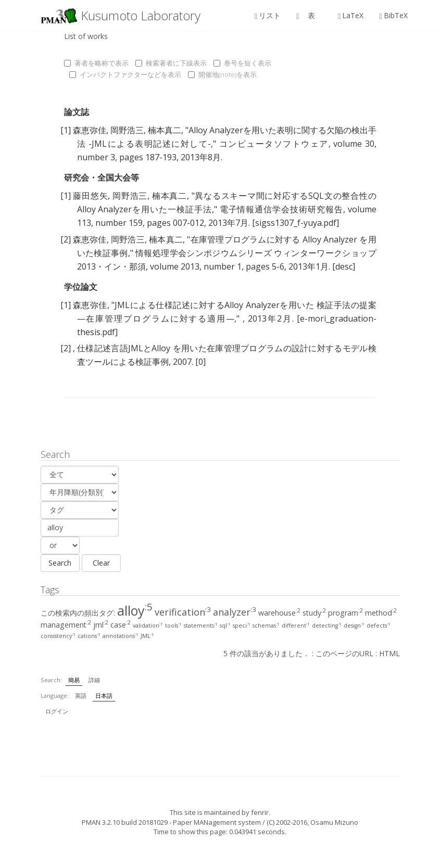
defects (379, 626)
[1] (66, 130)
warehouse (279, 613)
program (345, 613)
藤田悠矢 (90, 196)
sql (225, 626)
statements (201, 626)
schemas (266, 626)
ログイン (57, 711)
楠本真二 (165, 130)
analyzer (235, 612)
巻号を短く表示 (242, 63)
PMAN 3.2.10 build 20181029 (125, 822)
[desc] (344, 266)
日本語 (104, 695)
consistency (58, 636)
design (354, 626)
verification (183, 612)
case (121, 625)
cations (89, 636)
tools (173, 626)
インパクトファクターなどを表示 (125, 74)
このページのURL (344, 653)
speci (242, 626)
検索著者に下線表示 (171, 63)
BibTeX (393, 15)
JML (147, 636)
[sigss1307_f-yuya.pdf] (296, 223)
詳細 (94, 680)
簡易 (74, 680)
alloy (135, 610)
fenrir (260, 812)
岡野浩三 (127, 130)
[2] (66, 239)
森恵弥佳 (90, 130)
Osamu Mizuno (334, 822)
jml (101, 625)
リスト (268, 15)
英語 (81, 695)
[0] (200, 362)
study (314, 613)
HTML (389, 653)
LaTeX (351, 15)
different (296, 626)
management (66, 625)
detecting (327, 626)
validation (148, 626)
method (381, 613)
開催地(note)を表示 (222, 74)
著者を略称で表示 (96, 63)
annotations (121, 636)
